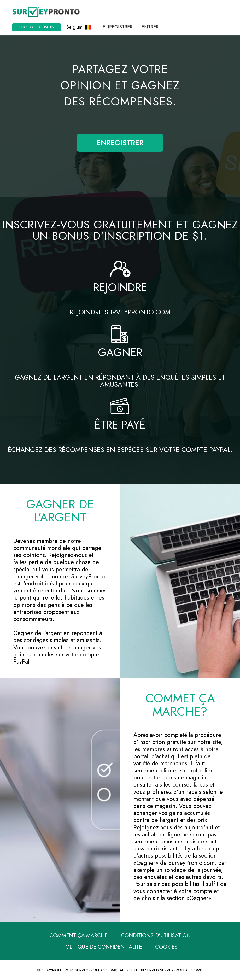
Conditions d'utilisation (156, 935)
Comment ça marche (78, 935)
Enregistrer (118, 27)
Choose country (37, 27)
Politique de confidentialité (102, 947)
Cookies (166, 947)
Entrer (150, 27)
